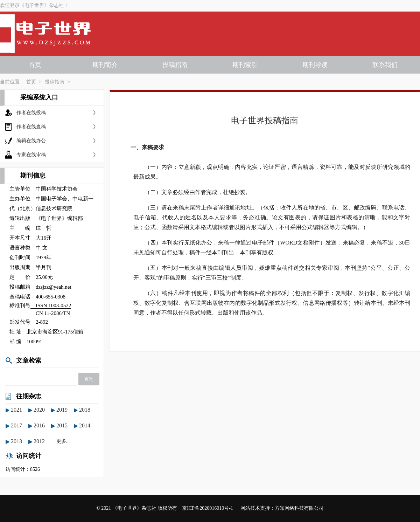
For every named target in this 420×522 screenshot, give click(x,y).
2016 (39, 425)
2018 (85, 410)
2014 (85, 425)
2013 (16, 441)
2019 (62, 410)
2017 (16, 425)
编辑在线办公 (31, 141)
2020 (39, 410)
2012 (39, 441)
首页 (35, 65)
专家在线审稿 (31, 155)
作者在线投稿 (31, 113)
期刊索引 (245, 65)
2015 (62, 425)
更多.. (62, 441)
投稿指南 (175, 65)
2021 (16, 410)
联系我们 (385, 65)
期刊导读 (315, 65)
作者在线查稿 (31, 127)
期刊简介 (105, 65)
